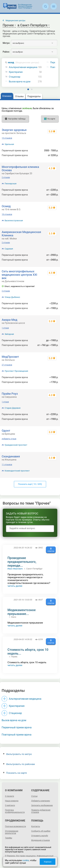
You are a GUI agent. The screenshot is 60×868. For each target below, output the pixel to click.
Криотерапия (16, 72)
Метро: (6, 43)
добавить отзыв (9, 439)
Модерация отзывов (40, 840)
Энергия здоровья (14, 130)
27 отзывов (7, 365)
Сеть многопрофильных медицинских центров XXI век (20, 275)
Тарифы (9, 838)
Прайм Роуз (10, 394)
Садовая (9, 249)
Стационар (15, 77)
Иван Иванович (15, 569)
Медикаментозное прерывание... (22, 612)
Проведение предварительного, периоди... (22, 562)
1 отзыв (5, 328)
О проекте (9, 796)
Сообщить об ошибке (41, 831)
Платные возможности (15, 826)
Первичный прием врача (17, 727)
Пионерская (11, 184)
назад (24, 63)
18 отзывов (7, 214)
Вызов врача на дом (20, 82)
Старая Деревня (13, 408)
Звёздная (9, 334)
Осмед (6, 206)
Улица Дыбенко (12, 297)
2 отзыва (6, 177)
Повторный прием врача (16, 735)
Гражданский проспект (16, 445)
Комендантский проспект (17, 471)
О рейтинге (10, 805)
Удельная (9, 144)
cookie (26, 860)
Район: (6, 52)
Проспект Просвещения (16, 371)
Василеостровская (14, 221)
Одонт (6, 431)
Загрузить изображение (42, 805)
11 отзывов (7, 465)
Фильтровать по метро (18, 754)
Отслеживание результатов (12, 832)
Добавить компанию (41, 801)
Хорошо (48, 862)
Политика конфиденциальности (15, 811)
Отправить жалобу (40, 836)
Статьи (34, 796)
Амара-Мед (10, 320)
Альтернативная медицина (23, 67)
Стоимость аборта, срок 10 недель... (28, 652)
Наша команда (12, 801)
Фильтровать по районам (19, 764)
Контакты (36, 826)
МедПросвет (10, 357)
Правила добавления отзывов (41, 811)
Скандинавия (11, 456)
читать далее (15, 586)
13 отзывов (7, 138)
